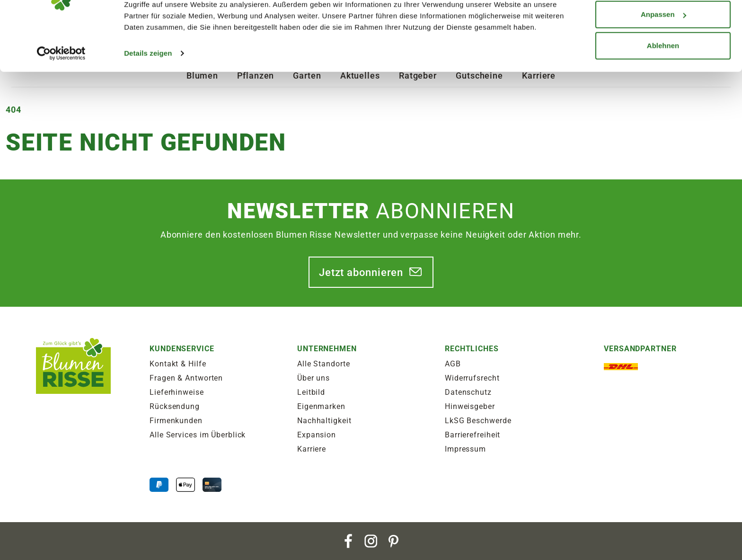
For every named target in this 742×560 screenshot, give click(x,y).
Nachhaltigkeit (324, 421)
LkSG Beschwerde (478, 421)
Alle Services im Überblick (198, 435)
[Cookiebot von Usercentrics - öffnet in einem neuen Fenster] (61, 95)
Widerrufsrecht (472, 378)
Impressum (465, 449)
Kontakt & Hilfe (178, 364)
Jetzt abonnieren (361, 272)
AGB (453, 364)
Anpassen (663, 56)
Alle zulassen (663, 25)
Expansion (317, 435)
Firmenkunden (176, 421)
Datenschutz (468, 392)
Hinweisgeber (470, 406)
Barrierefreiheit (473, 435)
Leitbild (311, 392)
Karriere (312, 449)
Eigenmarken (321, 406)
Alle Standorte (324, 364)
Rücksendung (175, 406)
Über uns (314, 378)
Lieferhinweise (177, 392)
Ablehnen (663, 87)
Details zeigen (148, 94)
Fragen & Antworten (186, 378)
